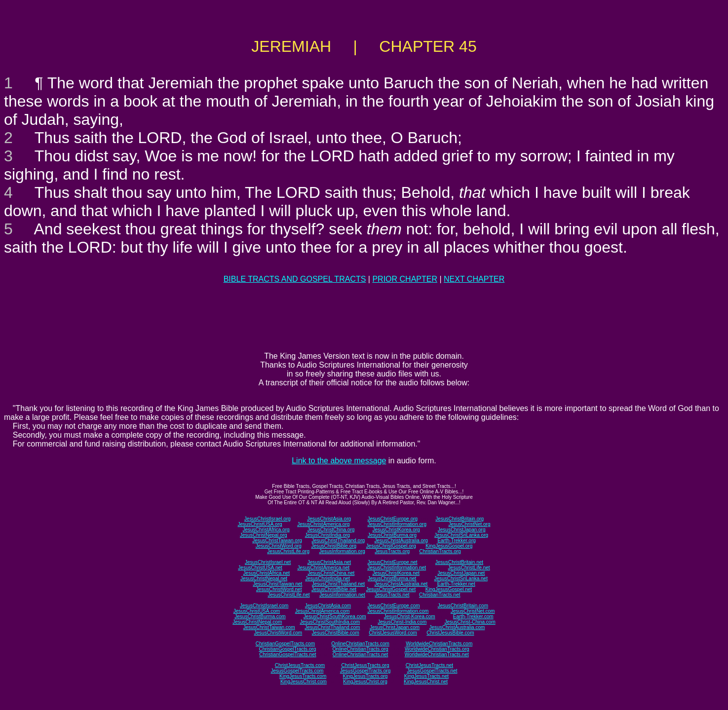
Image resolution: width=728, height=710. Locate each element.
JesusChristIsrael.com (264, 606)
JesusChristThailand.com (332, 627)
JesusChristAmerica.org (323, 524)
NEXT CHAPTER (474, 279)
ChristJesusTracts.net (429, 665)
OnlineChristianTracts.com (360, 644)
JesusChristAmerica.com (323, 611)
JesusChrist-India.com (402, 622)
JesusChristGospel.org (391, 546)
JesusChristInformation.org (397, 524)
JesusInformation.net (342, 595)
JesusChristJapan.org (462, 530)
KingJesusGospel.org (449, 546)
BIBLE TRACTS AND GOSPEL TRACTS (295, 279)
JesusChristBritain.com (463, 606)
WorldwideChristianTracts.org (437, 649)
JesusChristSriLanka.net (461, 579)
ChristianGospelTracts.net (287, 654)
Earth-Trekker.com (473, 617)
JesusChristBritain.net (459, 562)
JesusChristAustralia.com (457, 627)
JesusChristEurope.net (392, 562)
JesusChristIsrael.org (268, 519)
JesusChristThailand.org (338, 541)
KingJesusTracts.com (303, 676)
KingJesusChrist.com (304, 682)
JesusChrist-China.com (470, 622)
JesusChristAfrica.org (266, 530)
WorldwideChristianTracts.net (437, 654)
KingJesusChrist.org (365, 682)
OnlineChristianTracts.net (360, 654)
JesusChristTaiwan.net (277, 584)
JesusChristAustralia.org (401, 541)
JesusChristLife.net (469, 568)
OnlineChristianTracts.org (361, 649)
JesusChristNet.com (473, 611)
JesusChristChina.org (331, 530)
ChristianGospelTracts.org (287, 649)
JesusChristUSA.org (260, 524)
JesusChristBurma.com (260, 617)
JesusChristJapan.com (395, 627)
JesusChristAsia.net (329, 562)
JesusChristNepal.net (264, 579)
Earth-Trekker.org (456, 541)
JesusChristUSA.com (257, 611)
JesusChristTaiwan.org (277, 541)
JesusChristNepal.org (264, 535)
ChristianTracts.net (440, 595)
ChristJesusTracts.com (300, 665)
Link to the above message (339, 461)
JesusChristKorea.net (396, 573)
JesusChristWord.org (279, 546)
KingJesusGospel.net (449, 589)
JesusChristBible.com (336, 633)
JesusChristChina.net (331, 573)
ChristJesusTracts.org (365, 665)
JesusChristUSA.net (260, 568)
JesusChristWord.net (279, 589)
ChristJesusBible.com (450, 633)
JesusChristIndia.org (327, 535)
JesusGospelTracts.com (297, 671)
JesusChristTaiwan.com (269, 627)
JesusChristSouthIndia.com (330, 622)
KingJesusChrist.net (426, 682)
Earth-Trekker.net (456, 584)
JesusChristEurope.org (392, 519)
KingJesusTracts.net (426, 676)
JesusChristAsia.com (328, 606)
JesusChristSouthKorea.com (335, 617)
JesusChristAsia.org (329, 519)
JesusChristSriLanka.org (461, 535)
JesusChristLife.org (288, 551)
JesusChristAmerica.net (323, 568)
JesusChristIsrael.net (268, 562)
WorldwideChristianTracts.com (439, 644)
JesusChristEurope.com (393, 606)
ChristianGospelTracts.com (285, 644)
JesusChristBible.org (334, 546)
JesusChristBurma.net (392, 579)
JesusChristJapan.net (461, 573)
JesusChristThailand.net (338, 584)
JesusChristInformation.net (397, 568)
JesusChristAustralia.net (401, 584)
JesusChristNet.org (469, 524)
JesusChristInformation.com (398, 611)
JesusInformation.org (342, 551)
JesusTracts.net (392, 595)
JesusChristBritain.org (460, 519)
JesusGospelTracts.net (432, 671)
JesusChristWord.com (278, 633)
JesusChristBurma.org (392, 535)
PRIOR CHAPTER (405, 279)
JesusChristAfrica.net (267, 573)
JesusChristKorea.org (396, 530)
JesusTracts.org (392, 551)
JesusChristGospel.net (391, 589)
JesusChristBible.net (334, 589)
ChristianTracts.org (440, 551)
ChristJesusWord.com (393, 633)
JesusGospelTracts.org (365, 671)
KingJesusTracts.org (365, 676)
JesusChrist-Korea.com (410, 617)
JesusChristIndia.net (327, 579)
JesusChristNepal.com (257, 622)
